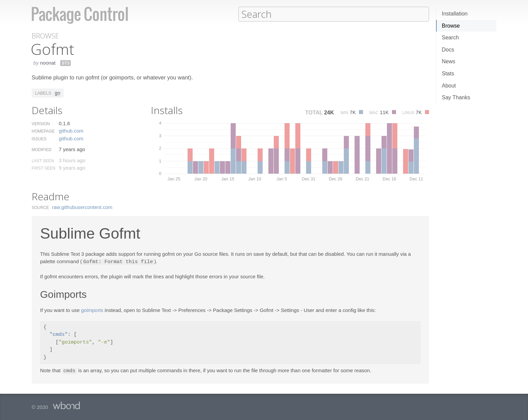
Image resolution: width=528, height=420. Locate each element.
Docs (448, 50)
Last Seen (43, 161)
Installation (455, 14)
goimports (92, 309)
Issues (39, 139)
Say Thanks (456, 97)
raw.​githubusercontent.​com (82, 207)
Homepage (43, 131)
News (449, 61)
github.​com (71, 130)
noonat (48, 62)
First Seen (43, 168)
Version (41, 124)
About (449, 86)
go (57, 92)
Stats (448, 74)
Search (450, 38)
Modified (42, 149)
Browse (451, 26)
